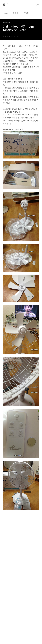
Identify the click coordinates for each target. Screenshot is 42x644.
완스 (6, 5)
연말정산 (27, 13)
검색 (33, 5)
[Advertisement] (21, 576)
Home (5, 13)
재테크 (16, 13)
